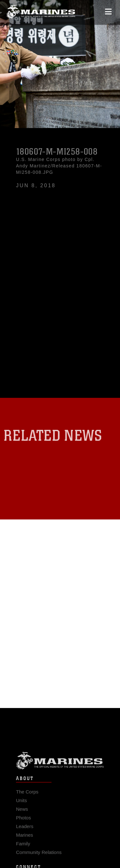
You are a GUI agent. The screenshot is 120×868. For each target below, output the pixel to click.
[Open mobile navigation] (108, 9)
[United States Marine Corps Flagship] (41, 10)
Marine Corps (60, 763)
